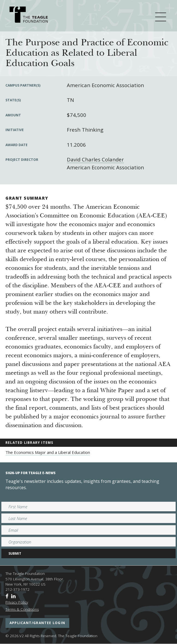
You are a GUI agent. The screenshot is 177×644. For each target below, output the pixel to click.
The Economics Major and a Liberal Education (48, 452)
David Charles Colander (95, 159)
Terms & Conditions (22, 609)
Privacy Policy (17, 602)
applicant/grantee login (37, 623)
